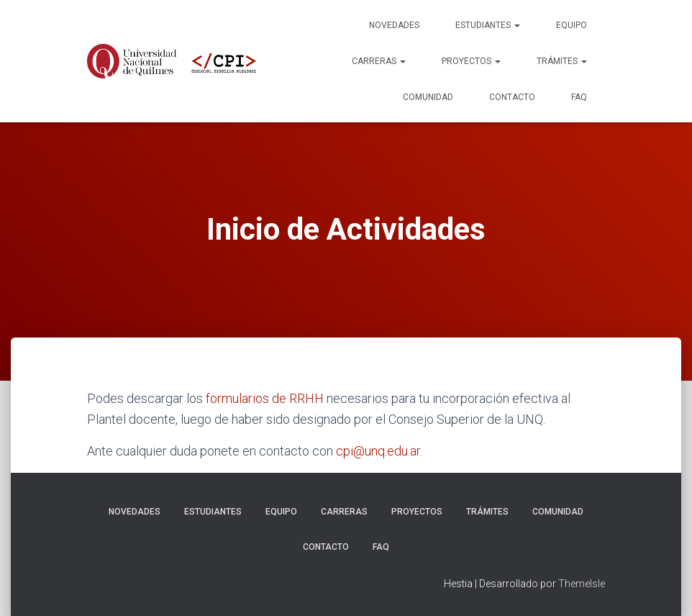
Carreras (379, 61)
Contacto (512, 97)
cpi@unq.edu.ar (378, 451)
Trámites (562, 61)
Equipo (572, 25)
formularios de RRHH (265, 398)
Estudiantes (488, 25)
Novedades (394, 25)
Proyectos (471, 61)
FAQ (579, 97)
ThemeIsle (582, 584)
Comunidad (428, 97)
